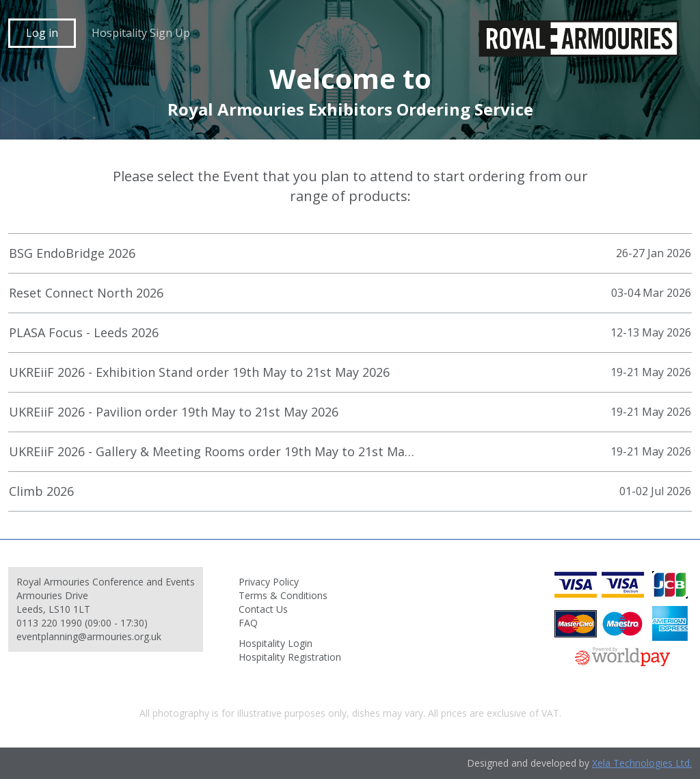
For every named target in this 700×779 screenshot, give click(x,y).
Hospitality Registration (290, 657)
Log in (42, 33)
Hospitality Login (275, 643)
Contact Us (263, 609)
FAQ (248, 623)
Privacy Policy (269, 582)
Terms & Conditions (283, 595)
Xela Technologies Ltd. (642, 763)
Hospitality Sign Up (141, 33)
